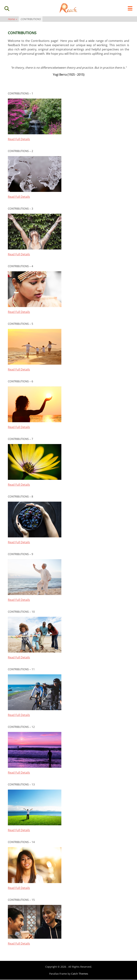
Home (12, 20)
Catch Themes (80, 974)
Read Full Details (19, 140)
